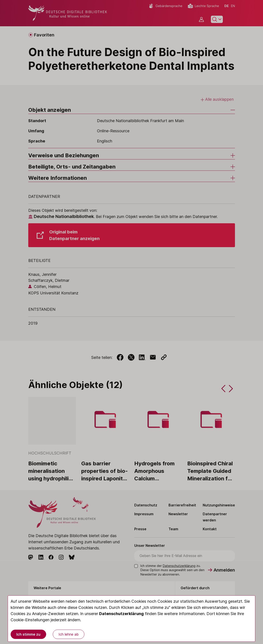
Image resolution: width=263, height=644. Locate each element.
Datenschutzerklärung (121, 614)
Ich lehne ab (69, 634)
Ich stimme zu (28, 634)
